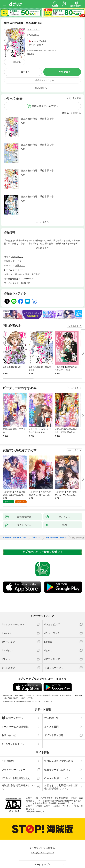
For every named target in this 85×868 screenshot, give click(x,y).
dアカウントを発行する (43, 823)
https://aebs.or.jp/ (36, 787)
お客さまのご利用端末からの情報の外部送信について (61, 762)
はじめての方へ (12, 693)
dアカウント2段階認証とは (16, 754)
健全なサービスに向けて (57, 745)
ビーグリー (18, 239)
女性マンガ (20, 244)
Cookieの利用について (56, 754)
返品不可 (31, 38)
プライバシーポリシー (14, 745)
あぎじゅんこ (33, 29)
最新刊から (76, 91)
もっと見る (73, 304)
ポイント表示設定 (54, 711)
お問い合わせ (9, 711)
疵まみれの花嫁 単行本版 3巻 (37, 149)
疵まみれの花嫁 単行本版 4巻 (37, 175)
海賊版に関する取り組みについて (18, 762)
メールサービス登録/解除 (15, 702)
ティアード (20, 248)
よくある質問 (51, 702)
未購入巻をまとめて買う (45, 84)
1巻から (65, 91)
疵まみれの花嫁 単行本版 (27, 253)
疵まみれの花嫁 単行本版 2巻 (37, 123)
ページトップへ (43, 840)
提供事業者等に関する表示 (59, 736)
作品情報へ (41, 66)
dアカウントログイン (13, 719)
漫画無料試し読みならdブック (14, 513)
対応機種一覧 (51, 693)
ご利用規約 (8, 736)
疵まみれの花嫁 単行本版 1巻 (37, 97)
